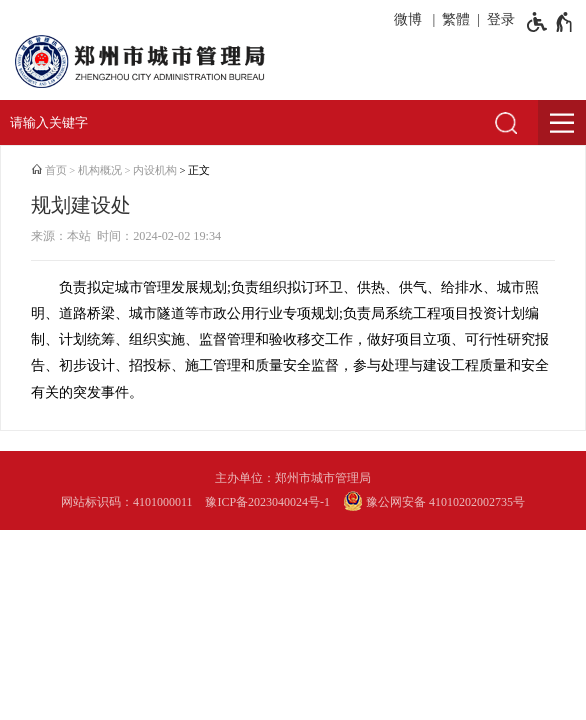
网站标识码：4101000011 (127, 502)
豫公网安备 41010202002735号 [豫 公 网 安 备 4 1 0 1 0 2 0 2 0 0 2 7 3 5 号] (434, 501)
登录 (501, 19)
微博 (408, 19)
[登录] (497, 20)
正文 (199, 170)
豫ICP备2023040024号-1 (267, 502)
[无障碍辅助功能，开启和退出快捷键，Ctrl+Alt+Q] (550, 22)
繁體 (456, 19)
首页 (56, 170)
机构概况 (100, 170)
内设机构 (155, 170)
